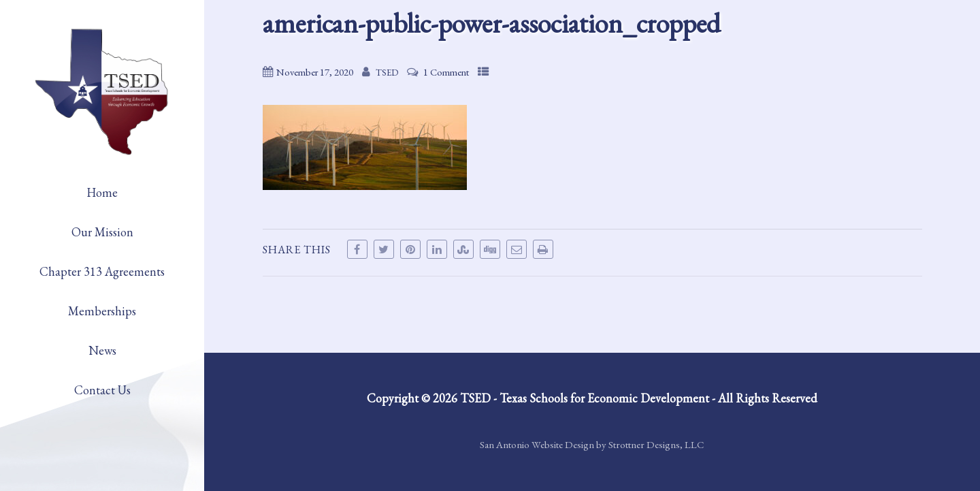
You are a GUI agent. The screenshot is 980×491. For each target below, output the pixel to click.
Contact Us (102, 390)
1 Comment (446, 72)
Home (102, 192)
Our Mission (102, 232)
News (102, 350)
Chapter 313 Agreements (102, 271)
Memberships (102, 311)
